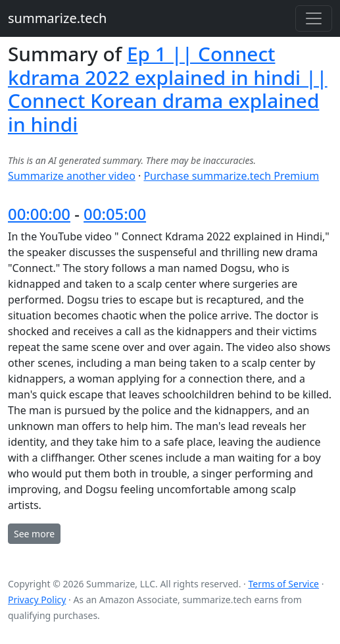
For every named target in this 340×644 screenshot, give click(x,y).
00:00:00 (39, 214)
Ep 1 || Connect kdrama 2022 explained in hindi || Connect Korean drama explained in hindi (168, 89)
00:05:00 (115, 214)
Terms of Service (283, 584)
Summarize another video (72, 176)
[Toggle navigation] (314, 18)
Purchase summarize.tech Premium (231, 176)
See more (34, 534)
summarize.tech (57, 18)
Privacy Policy (37, 600)
